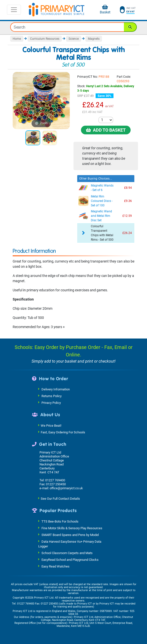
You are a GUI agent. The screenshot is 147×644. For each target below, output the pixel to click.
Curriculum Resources (45, 39)
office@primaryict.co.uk (66, 488)
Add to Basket (106, 130)
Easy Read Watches (55, 566)
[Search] (130, 27)
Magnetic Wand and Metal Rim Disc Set (101, 216)
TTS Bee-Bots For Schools (60, 521)
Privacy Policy (51, 403)
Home (17, 39)
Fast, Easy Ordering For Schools (63, 432)
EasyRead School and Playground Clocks (70, 560)
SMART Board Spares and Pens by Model (70, 535)
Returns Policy (52, 396)
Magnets (94, 39)
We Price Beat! (51, 425)
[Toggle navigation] (14, 10)
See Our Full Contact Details (60, 499)
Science (74, 39)
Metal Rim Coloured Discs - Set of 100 (102, 201)
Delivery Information (56, 389)
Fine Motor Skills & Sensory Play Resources (72, 528)
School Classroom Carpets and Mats (67, 553)
